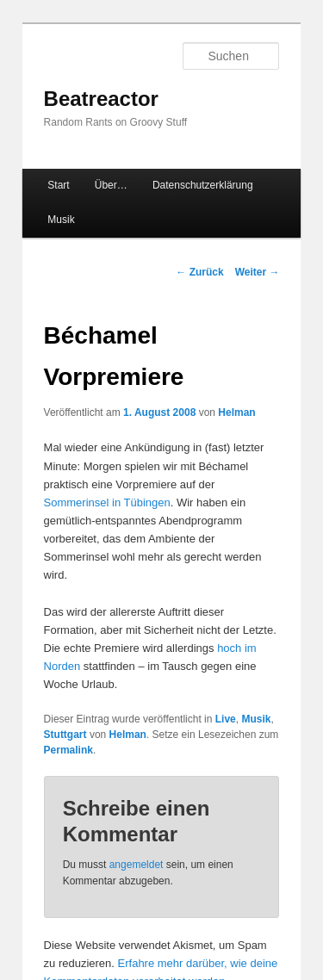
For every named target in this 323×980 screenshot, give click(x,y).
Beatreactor (101, 99)
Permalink (68, 750)
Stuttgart (65, 735)
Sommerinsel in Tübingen (107, 502)
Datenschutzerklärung (203, 185)
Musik (61, 220)
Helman (236, 412)
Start (58, 185)
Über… (111, 185)
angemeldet (137, 865)
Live (226, 719)
